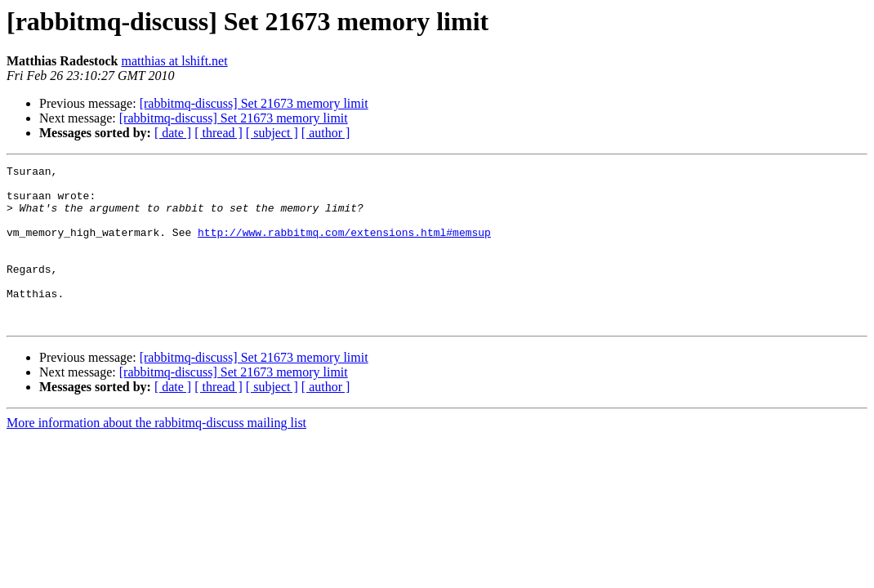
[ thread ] (218, 133)
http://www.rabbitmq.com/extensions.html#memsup (344, 247)
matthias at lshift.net (174, 61)
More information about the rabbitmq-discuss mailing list (156, 454)
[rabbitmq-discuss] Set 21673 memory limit (254, 103)
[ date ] (173, 133)
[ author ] (326, 133)
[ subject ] (272, 133)
